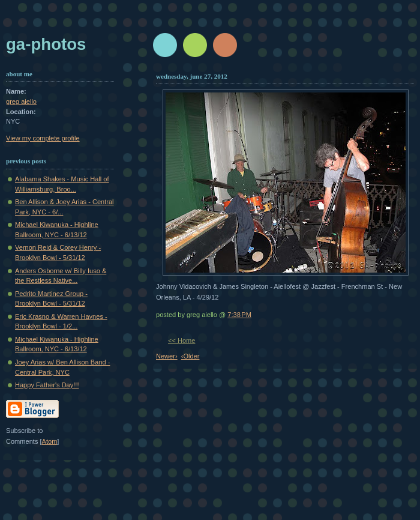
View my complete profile (43, 138)
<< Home (181, 340)
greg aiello (21, 101)
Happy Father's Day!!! (47, 385)
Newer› (167, 356)
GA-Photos (46, 44)
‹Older (190, 356)
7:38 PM (239, 315)
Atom (50, 441)
